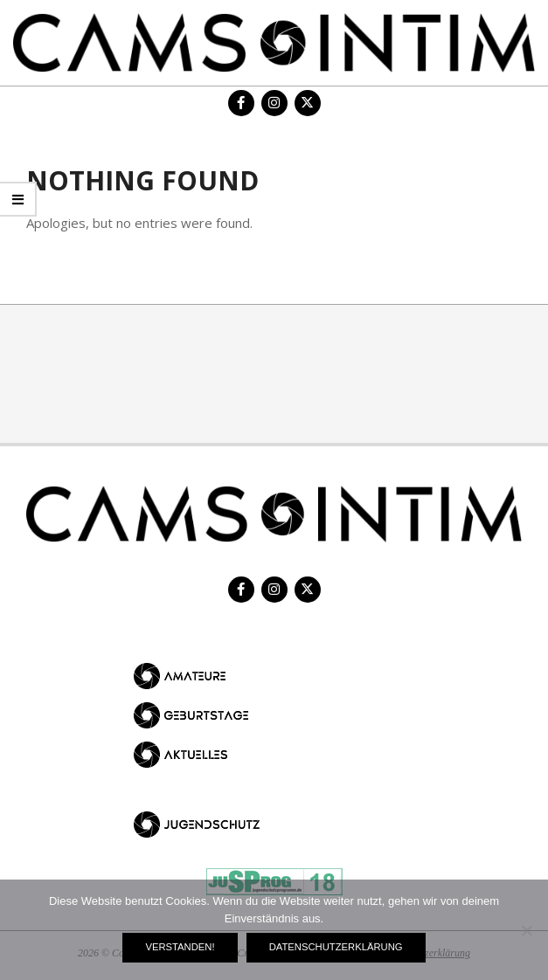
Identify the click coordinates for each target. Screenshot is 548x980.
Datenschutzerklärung (336, 947)
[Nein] (526, 930)
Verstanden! (180, 947)
